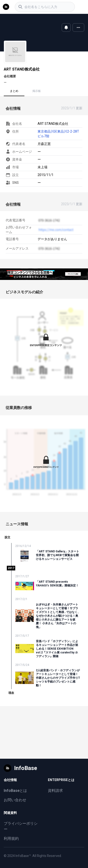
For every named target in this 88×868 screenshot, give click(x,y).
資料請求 (55, 791)
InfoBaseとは (15, 791)
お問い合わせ (15, 800)
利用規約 (11, 839)
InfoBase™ (23, 856)
